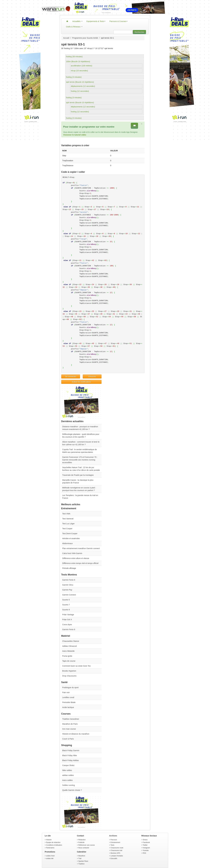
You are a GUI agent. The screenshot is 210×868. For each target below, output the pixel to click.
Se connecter (71, 376)
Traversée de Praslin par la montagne (78, 475)
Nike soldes (67, 770)
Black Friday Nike (70, 755)
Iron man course (69, 729)
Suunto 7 (66, 605)
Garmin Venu (68, 585)
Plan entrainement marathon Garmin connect (81, 548)
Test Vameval (68, 519)
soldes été (50, 858)
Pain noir (66, 692)
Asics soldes (68, 780)
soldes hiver (50, 856)
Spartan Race (83, 861)
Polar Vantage (68, 615)
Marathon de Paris (70, 724)
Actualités (77, 21)
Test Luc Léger (68, 524)
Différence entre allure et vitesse (76, 558)
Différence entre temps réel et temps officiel (80, 563)
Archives (113, 836)
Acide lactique (68, 707)
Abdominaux (68, 543)
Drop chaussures (69, 676)
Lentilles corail (68, 697)
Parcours (114, 840)
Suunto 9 (66, 610)
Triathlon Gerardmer (71, 719)
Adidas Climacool (70, 646)
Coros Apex (67, 624)
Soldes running (69, 785)
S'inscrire (92, 376)
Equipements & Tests (96, 21)
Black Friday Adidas (71, 760)
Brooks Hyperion (69, 671)
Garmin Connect (69, 595)
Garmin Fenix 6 (69, 580)
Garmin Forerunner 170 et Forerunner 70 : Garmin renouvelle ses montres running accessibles (80, 460)
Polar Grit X (67, 620)
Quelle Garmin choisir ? (72, 790)
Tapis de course (69, 661)
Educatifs (114, 858)
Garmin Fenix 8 (69, 629)
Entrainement (115, 842)
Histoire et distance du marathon (76, 734)
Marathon (82, 856)
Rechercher (139, 32)
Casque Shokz (68, 765)
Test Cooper (67, 529)
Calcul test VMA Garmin (72, 553)
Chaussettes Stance (71, 641)
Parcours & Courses (118, 21)
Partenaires (50, 848)
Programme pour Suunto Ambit (85, 38)
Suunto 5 (66, 600)
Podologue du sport (70, 687)
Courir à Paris (68, 739)
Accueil (66, 38)
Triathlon (81, 864)
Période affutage (69, 568)
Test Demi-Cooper (70, 534)
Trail (80, 858)
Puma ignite (67, 656)
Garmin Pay (67, 590)
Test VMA (66, 514)
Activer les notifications (81, 382)
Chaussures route (117, 848)
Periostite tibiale (69, 702)
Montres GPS (115, 853)
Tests (112, 845)
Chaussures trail (116, 850)
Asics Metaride (68, 651)
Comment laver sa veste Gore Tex (76, 666)
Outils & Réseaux (74, 27)
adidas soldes (68, 775)
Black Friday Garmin (71, 750)
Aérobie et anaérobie (71, 538)
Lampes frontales (117, 856)
